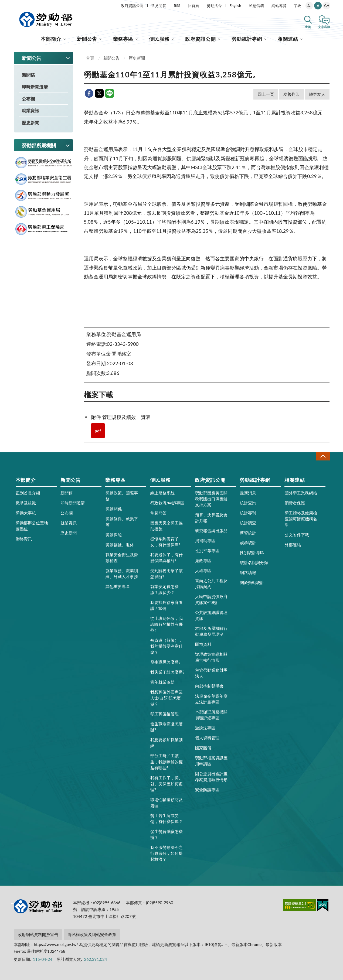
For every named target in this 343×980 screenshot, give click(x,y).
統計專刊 (248, 513)
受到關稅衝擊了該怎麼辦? (167, 573)
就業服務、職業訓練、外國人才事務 (122, 573)
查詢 (308, 27)
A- (309, 6)
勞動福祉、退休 (120, 545)
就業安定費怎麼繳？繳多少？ (164, 589)
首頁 (90, 58)
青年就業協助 (162, 682)
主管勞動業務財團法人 (211, 673)
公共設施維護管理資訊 (211, 615)
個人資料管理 (207, 738)
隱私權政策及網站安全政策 (92, 934)
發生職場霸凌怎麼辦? (167, 727)
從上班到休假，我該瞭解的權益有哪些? (167, 624)
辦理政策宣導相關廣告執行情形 (211, 657)
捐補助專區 (205, 541)
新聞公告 (87, 39)
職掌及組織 (26, 503)
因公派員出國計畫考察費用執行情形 (211, 777)
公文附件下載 (297, 535)
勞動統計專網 (247, 39)
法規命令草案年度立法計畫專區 (211, 699)
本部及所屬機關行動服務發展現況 (211, 631)
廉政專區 (203, 561)
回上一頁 (266, 94)
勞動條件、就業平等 (122, 522)
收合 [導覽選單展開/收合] (323, 456)
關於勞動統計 (252, 582)
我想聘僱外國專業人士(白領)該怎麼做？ (167, 698)
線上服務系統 (162, 493)
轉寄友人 (317, 94)
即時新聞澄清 (35, 87)
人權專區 (203, 571)
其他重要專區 (118, 586)
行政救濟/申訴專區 (167, 503)
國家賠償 (203, 748)
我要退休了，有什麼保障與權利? (167, 558)
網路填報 (248, 572)
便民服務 (159, 39)
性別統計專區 (252, 552)
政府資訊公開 (132, 6)
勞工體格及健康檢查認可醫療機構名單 (301, 519)
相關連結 (288, 39)
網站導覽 (279, 6)
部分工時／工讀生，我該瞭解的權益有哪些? (167, 762)
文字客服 (324, 27)
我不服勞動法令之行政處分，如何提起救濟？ (167, 853)
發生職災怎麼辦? (165, 662)
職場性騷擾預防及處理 (167, 803)
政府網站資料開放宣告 (38, 934)
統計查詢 (248, 503)
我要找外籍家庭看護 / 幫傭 (167, 605)
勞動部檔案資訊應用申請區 (211, 761)
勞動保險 (114, 535)
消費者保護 (295, 503)
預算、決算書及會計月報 (211, 518)
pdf (98, 431)
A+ (327, 6)
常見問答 (159, 6)
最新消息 (248, 493)
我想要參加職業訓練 (167, 743)
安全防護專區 (207, 790)
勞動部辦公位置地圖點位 (32, 526)
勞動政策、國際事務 (122, 496)
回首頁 (193, 6)
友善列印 (291, 94)
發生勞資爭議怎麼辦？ (167, 834)
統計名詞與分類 (254, 562)
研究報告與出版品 (211, 531)
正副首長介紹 (28, 493)
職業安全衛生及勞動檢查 (122, 558)
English (235, 6)
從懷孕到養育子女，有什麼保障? (165, 542)
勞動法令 (214, 6)
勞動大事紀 (26, 513)
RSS (177, 6)
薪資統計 (248, 533)
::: (13, 4)
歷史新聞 (30, 123)
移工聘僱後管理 (164, 714)
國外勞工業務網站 (301, 493)
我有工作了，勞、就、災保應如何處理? (167, 784)
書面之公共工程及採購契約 (211, 583)
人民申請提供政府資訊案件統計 (211, 599)
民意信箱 (256, 6)
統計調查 (248, 523)
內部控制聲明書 (209, 686)
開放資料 (203, 644)
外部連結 (293, 545)
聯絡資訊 (24, 539)
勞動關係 (114, 509)
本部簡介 (51, 39)
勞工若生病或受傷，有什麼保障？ (167, 818)
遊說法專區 (205, 728)
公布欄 (28, 99)
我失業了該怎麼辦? (167, 672)
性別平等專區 (207, 551)
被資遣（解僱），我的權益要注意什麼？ (167, 646)
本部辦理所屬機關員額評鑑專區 (211, 715)
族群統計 (248, 542)
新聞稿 (28, 75)
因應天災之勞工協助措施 (167, 526)
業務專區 (123, 39)
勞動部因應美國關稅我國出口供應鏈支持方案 (211, 499)
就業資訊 (30, 110)
